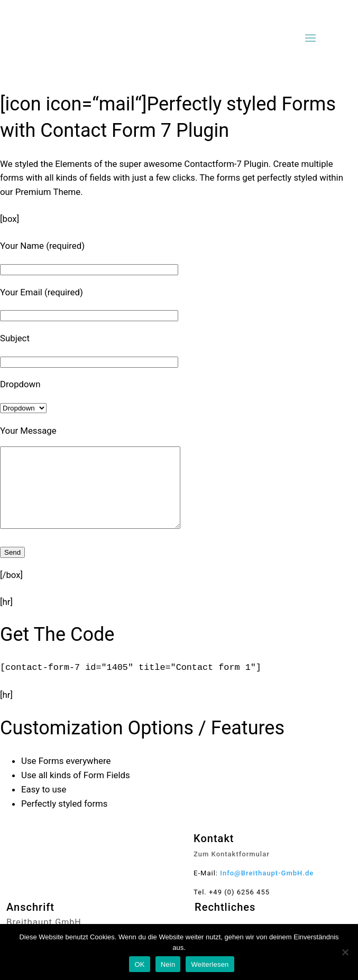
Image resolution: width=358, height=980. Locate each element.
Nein (168, 964)
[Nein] (345, 952)
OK (139, 964)
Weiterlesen (210, 964)
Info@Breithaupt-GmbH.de (267, 889)
